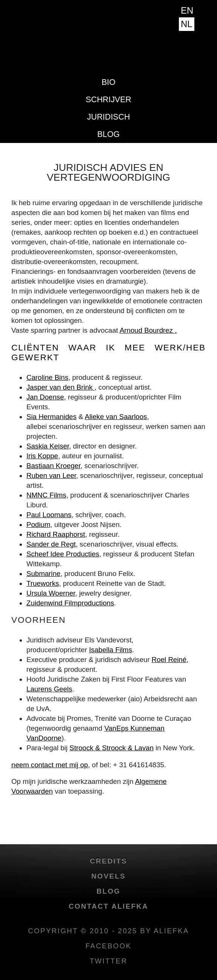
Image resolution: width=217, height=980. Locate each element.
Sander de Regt (51, 544)
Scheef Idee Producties (63, 554)
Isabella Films (111, 650)
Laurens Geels (49, 689)
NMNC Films (46, 495)
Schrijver (108, 100)
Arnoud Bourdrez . (148, 330)
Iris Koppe (42, 456)
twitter (109, 961)
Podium (38, 525)
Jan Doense (45, 397)
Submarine (43, 574)
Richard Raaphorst (56, 534)
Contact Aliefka (108, 906)
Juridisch (109, 117)
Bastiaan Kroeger (53, 466)
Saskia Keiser (48, 446)
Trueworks (43, 583)
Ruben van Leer (51, 475)
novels (108, 876)
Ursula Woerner (51, 593)
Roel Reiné (169, 660)
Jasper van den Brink (60, 387)
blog (108, 134)
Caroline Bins (47, 377)
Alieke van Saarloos (116, 417)
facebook (109, 946)
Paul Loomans (49, 515)
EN (187, 10)
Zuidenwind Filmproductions (70, 603)
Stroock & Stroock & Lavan (112, 748)
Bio (108, 82)
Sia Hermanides (52, 417)
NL (187, 24)
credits (108, 861)
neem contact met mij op (50, 765)
